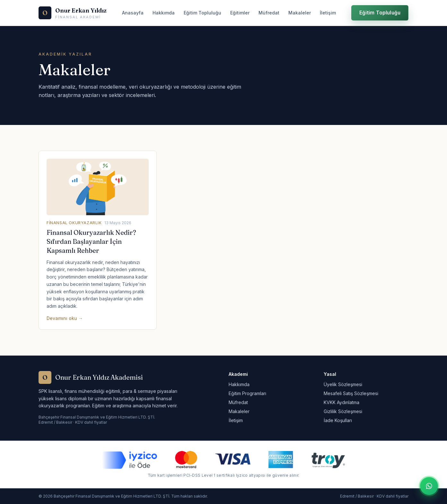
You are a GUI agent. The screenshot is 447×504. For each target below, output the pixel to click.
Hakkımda (164, 13)
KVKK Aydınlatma (342, 402)
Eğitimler (240, 13)
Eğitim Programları (247, 393)
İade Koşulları (338, 420)
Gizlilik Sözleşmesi (343, 411)
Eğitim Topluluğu (202, 13)
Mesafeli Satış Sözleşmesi (351, 393)
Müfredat (269, 13)
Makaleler (300, 13)
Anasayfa (133, 13)
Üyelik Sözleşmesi (343, 384)
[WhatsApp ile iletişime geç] (429, 486)
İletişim (328, 13)
